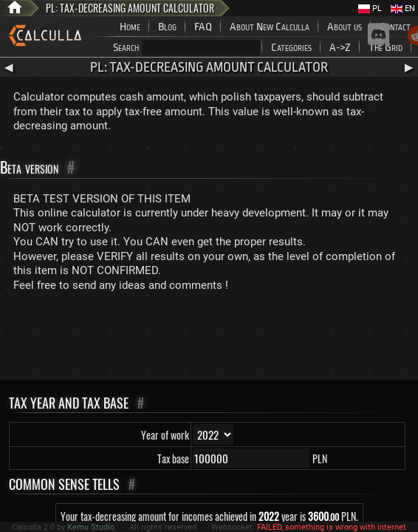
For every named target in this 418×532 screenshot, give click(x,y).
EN (403, 8)
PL (370, 8)
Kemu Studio (91, 527)
